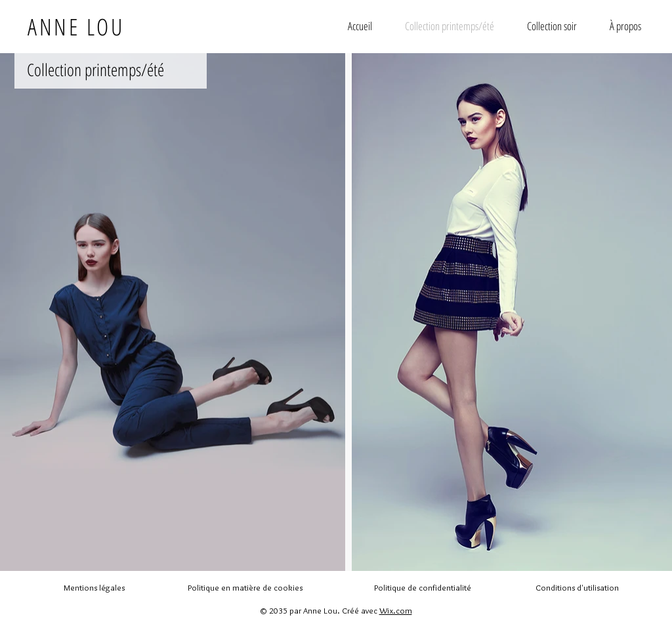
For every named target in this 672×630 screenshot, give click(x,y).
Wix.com (396, 610)
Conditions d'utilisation (577, 587)
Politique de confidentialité (423, 587)
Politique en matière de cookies (246, 587)
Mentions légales (94, 587)
